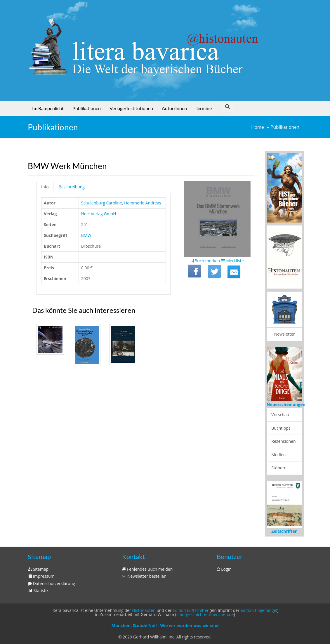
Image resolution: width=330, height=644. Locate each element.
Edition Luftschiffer (191, 610)
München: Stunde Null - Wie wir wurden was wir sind (165, 625)
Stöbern (279, 468)
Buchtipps (281, 428)
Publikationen (87, 108)
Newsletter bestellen (144, 576)
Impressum (41, 576)
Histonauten (144, 610)
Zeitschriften (284, 531)
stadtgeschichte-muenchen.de (205, 614)
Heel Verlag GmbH (99, 214)
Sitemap (38, 569)
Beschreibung (72, 187)
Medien (278, 455)
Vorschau (280, 415)
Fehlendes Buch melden (147, 569)
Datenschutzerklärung (51, 583)
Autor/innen (174, 108)
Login (224, 569)
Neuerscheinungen (286, 404)
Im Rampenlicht (48, 108)
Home (258, 127)
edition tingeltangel (259, 610)
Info (45, 187)
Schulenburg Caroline (102, 203)
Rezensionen (283, 441)
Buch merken (205, 261)
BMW (86, 235)
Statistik (38, 590)
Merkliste (232, 261)
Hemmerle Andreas (143, 203)
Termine (204, 108)
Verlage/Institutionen (131, 108)
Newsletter (285, 334)
